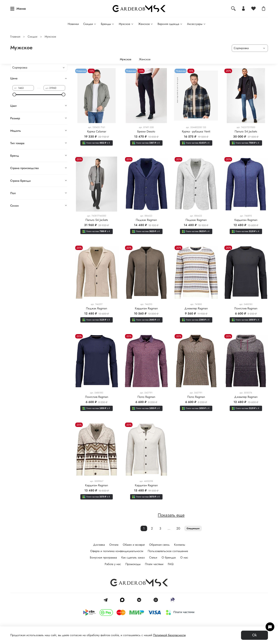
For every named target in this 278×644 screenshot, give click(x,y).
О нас (184, 557)
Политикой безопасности (169, 635)
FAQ (171, 564)
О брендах (169, 557)
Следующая (193, 528)
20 (178, 528)
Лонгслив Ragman (246, 308)
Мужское (126, 24)
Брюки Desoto (146, 131)
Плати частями (154, 564)
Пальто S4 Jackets (246, 131)
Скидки (90, 24)
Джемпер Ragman (196, 308)
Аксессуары (196, 24)
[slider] (14, 95)
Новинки (73, 24)
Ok (254, 635)
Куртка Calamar (97, 131)
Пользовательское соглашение (168, 551)
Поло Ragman (146, 397)
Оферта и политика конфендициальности (117, 551)
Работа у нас (113, 564)
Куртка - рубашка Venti (196, 131)
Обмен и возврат (134, 545)
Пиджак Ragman (146, 220)
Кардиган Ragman (246, 220)
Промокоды (133, 564)
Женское (146, 24)
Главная (15, 37)
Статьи (153, 557)
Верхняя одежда (170, 24)
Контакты (180, 545)
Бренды (108, 24)
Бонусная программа (103, 557)
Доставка (99, 545)
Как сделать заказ (133, 557)
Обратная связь (159, 545)
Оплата (114, 545)
